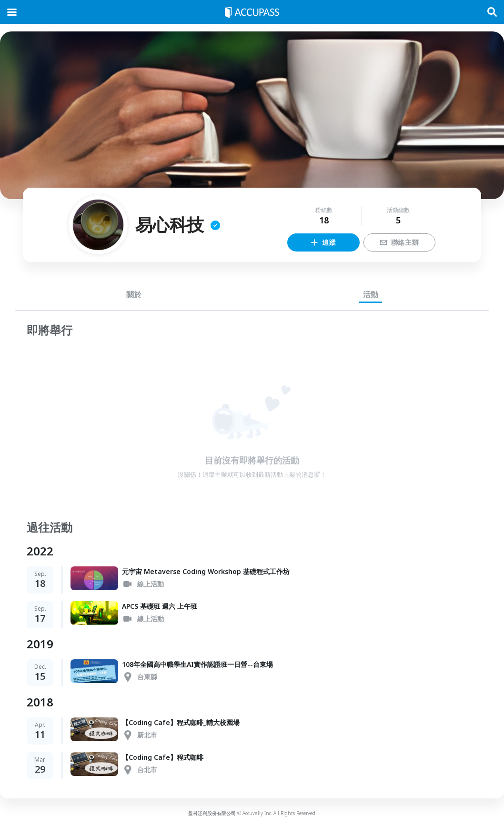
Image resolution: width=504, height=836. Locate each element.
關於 (134, 294)
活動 (371, 294)
